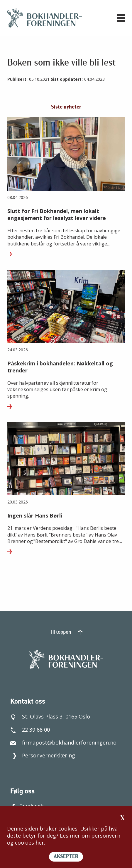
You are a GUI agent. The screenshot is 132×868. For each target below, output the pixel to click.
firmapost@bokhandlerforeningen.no (63, 742)
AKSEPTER (66, 857)
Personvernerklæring (43, 755)
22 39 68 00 (30, 730)
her (40, 843)
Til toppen (66, 632)
